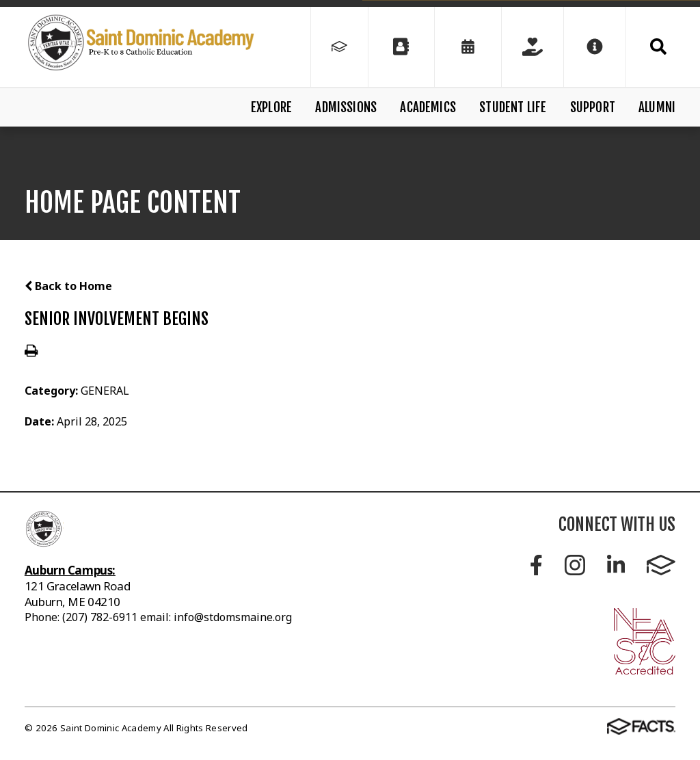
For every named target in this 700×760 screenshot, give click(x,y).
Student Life (513, 107)
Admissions (346, 107)
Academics (428, 107)
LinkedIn (616, 565)
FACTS (661, 565)
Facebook (536, 565)
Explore (271, 107)
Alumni (657, 107)
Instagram (575, 565)
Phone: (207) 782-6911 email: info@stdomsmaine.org (158, 617)
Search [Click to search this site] (658, 47)
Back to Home (68, 286)
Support (593, 107)
